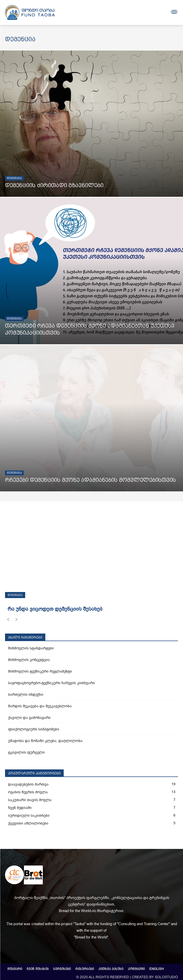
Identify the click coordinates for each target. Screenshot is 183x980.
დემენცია (14, 178)
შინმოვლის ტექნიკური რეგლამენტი (40, 671)
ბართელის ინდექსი (26, 695)
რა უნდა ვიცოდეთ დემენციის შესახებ (55, 609)
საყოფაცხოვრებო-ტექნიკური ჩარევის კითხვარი (51, 683)
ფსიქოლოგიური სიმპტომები (34, 729)
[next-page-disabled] (16, 620)
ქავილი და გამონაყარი (29, 718)
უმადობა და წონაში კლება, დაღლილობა (45, 741)
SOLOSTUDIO (166, 977)
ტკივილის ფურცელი (26, 752)
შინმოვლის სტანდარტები (31, 648)
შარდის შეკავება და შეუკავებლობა (40, 706)
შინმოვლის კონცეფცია (29, 660)
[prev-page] (8, 620)
